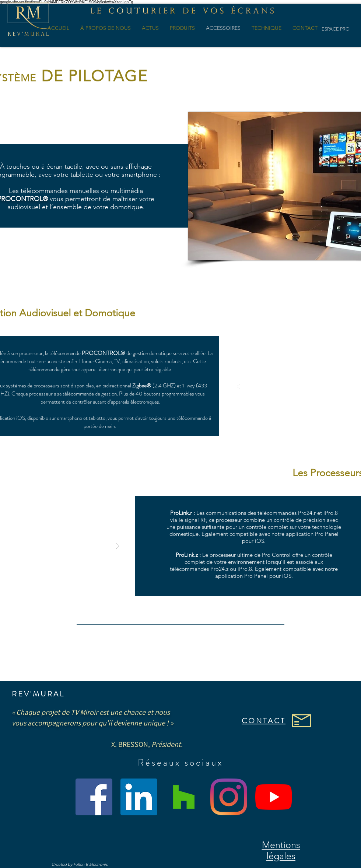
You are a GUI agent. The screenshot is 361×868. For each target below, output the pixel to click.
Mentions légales (281, 850)
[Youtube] (274, 797)
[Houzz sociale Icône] (184, 797)
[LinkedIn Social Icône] (139, 797)
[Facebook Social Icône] (94, 797)
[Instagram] (229, 797)
